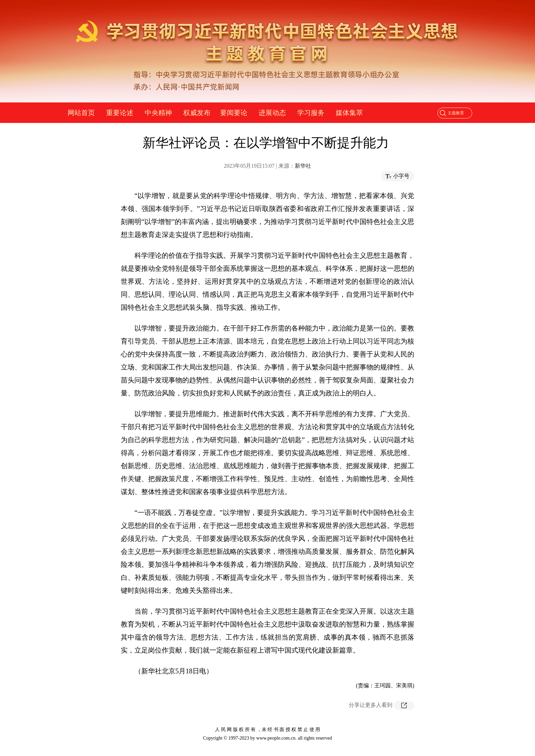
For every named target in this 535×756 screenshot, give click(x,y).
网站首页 (81, 113)
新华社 (303, 166)
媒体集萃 (349, 113)
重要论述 (120, 113)
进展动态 (272, 113)
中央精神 (158, 113)
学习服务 (311, 113)
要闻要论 (234, 113)
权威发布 (197, 113)
